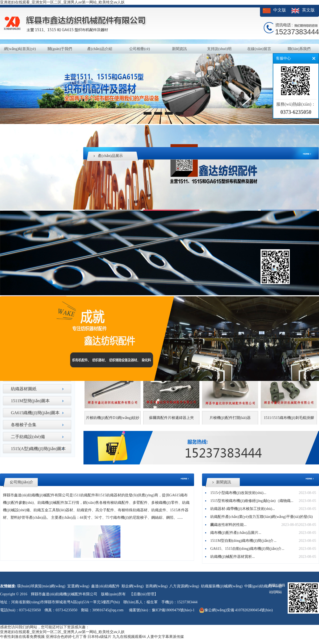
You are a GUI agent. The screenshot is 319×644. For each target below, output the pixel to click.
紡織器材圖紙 (24, 389)
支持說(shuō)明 (219, 49)
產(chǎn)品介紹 (100, 49)
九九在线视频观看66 (129, 637)
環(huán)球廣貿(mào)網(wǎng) (41, 586)
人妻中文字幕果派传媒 (165, 637)
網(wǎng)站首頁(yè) (20, 49)
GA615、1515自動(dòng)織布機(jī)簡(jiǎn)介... (247, 549)
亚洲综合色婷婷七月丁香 (66, 637)
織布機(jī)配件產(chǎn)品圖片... (236, 533)
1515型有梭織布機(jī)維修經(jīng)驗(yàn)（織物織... (252, 501)
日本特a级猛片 (99, 637)
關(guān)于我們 (60, 49)
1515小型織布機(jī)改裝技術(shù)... (238, 493)
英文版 (308, 10)
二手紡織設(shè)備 (28, 437)
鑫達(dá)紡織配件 (105, 586)
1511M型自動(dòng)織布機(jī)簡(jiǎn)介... (243, 541)
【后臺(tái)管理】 (144, 594)
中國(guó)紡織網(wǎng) (263, 586)
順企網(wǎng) (133, 586)
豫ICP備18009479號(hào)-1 (173, 610)
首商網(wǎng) (156, 586)
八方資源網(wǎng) (184, 586)
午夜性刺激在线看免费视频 (22, 637)
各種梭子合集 (24, 425)
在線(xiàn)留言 (259, 49)
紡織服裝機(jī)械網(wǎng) (222, 586)
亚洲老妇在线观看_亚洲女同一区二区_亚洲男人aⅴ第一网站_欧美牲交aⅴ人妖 (62, 2)
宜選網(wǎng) (78, 586)
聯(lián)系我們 (299, 49)
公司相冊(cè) (140, 49)
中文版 (280, 10)
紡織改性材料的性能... (228, 525)
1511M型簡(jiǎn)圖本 (30, 401)
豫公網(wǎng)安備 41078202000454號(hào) (236, 610)
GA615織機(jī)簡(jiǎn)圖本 (35, 413)
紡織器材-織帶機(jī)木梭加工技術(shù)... (243, 509)
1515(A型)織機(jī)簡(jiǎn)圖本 (38, 449)
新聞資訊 (179, 49)
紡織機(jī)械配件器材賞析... (233, 557)
